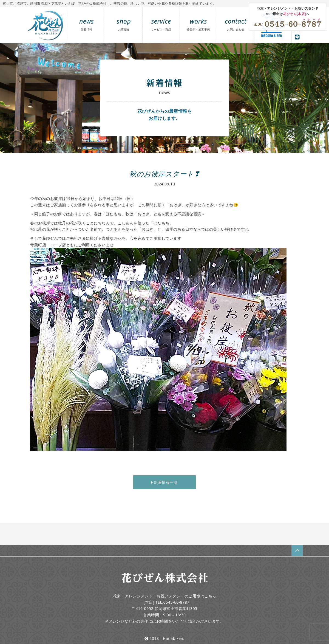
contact (236, 24)
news (86, 24)
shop (124, 24)
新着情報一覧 (164, 482)
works (198, 24)
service (161, 24)
